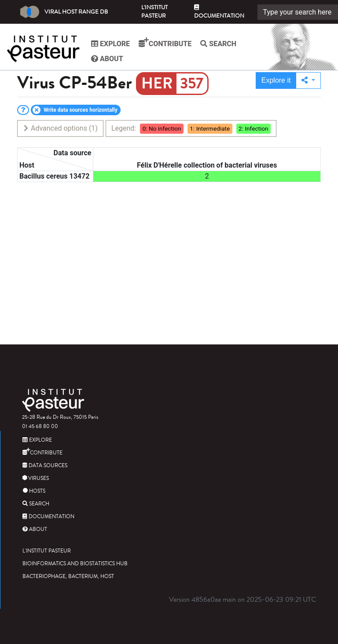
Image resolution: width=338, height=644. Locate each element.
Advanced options (60, 128)
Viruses (36, 478)
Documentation (219, 12)
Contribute (165, 43)
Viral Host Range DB (64, 12)
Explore (110, 44)
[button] (308, 80)
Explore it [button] (276, 80)
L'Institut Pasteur (154, 12)
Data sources (45, 466)
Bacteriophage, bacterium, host (68, 576)
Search (218, 44)
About (107, 59)
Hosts (34, 491)
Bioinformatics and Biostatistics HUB (75, 564)
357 (192, 84)
